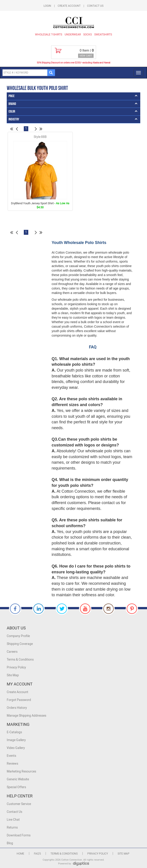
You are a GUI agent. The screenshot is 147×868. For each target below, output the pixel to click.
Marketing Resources (21, 771)
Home (20, 854)
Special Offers (16, 787)
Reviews (12, 764)
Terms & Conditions (20, 660)
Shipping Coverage (20, 644)
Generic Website (18, 779)
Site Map (13, 675)
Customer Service (19, 804)
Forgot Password (19, 700)
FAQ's (37, 854)
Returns (12, 828)
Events (11, 756)
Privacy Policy (16, 667)
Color (12, 112)
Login (47, 6)
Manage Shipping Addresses (26, 716)
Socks (88, 35)
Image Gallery (16, 740)
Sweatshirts (103, 35)
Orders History (17, 708)
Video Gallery (16, 748)
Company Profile (18, 636)
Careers (12, 652)
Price (12, 96)
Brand (12, 104)
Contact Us (95, 6)
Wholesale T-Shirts (49, 35)
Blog (10, 843)
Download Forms (19, 835)
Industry (14, 119)
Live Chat (13, 820)
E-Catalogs (14, 732)
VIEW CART (86, 56)
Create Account (69, 6)
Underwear (73, 35)
